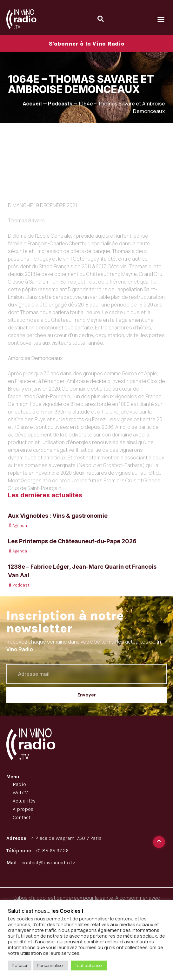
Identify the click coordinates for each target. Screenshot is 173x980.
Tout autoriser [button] (89, 965)
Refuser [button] (20, 965)
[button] (161, 19)
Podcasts (60, 104)
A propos (23, 809)
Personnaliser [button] (50, 965)
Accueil (32, 104)
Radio (19, 784)
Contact (22, 817)
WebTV (20, 793)
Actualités (24, 801)
